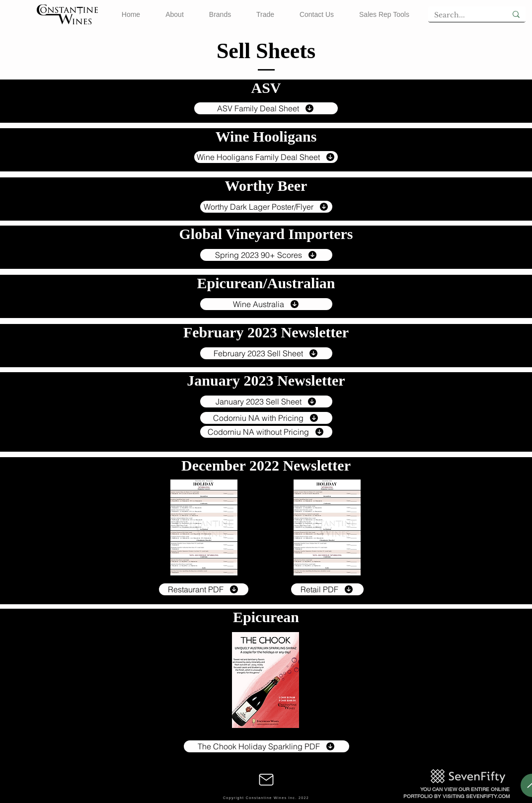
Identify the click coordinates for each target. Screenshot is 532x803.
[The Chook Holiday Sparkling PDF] (266, 746)
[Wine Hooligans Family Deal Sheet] (266, 157)
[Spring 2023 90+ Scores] (266, 255)
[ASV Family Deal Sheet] (266, 108)
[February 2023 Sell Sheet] (266, 353)
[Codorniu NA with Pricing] (266, 418)
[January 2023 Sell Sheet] (266, 401)
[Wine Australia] (266, 304)
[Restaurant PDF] (204, 589)
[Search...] (460, 15)
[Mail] (266, 780)
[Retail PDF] (327, 589)
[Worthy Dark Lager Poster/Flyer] (266, 207)
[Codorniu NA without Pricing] (266, 432)
